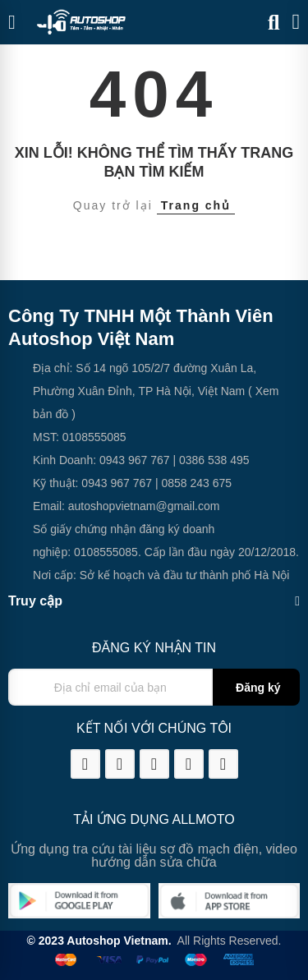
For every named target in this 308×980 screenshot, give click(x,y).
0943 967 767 (135, 460)
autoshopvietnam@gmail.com (144, 506)
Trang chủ (196, 205)
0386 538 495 (214, 460)
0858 (174, 483)
